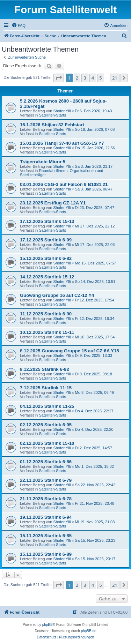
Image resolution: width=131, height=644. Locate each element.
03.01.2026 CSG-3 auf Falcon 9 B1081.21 (64, 184)
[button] (59, 78)
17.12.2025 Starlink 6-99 (46, 240)
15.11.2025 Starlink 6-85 (46, 536)
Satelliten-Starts (52, 115)
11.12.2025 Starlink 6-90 (46, 314)
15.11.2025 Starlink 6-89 (46, 554)
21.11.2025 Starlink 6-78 (46, 499)
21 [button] (115, 78)
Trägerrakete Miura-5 (43, 162)
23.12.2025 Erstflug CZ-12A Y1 (53, 203)
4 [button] (93, 78)
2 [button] (77, 78)
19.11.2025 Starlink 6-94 (46, 517)
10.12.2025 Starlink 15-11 (47, 332)
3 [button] (85, 78)
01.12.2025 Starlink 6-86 (46, 462)
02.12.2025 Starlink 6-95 (46, 425)
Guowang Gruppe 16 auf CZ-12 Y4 (57, 295)
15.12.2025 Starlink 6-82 (46, 258)
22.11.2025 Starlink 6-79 (46, 480)
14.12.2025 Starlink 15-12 (47, 277)
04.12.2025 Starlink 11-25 (47, 406)
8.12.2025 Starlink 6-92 (45, 369)
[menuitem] (19, 25)
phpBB (48, 625)
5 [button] (100, 78)
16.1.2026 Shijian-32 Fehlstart (52, 125)
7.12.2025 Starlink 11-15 (46, 388)
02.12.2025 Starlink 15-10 (47, 443)
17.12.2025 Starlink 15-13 (47, 221)
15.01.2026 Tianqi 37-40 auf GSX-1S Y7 (62, 143)
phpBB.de (89, 631)
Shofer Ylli (62, 111)
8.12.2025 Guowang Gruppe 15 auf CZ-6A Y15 (70, 351)
